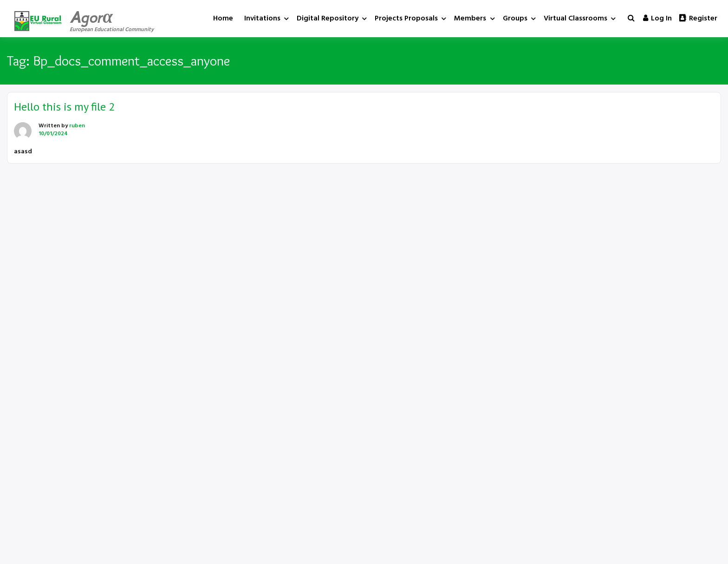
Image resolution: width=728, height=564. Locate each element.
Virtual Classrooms (575, 19)
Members (470, 19)
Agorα (91, 17)
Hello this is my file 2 (64, 107)
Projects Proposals (406, 19)
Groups (515, 19)
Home (223, 19)
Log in (657, 19)
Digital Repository (328, 19)
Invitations (262, 19)
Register (698, 19)
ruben (77, 126)
